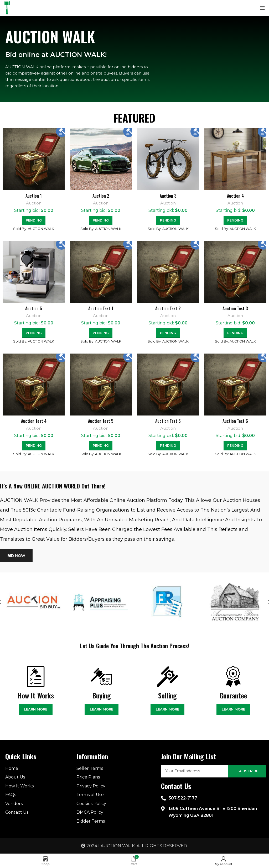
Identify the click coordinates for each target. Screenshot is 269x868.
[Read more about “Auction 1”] (34, 220)
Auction (34, 203)
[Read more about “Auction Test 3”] (235, 333)
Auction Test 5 (101, 421)
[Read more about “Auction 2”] (101, 220)
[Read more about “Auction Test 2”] (168, 333)
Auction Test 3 (235, 308)
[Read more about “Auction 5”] (34, 333)
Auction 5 (34, 308)
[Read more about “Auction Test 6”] (235, 446)
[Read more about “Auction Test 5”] (101, 446)
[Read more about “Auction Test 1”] (101, 333)
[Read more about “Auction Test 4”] (34, 446)
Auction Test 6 (235, 421)
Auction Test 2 (168, 308)
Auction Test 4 (34, 421)
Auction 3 (168, 196)
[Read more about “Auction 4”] (235, 220)
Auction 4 (235, 196)
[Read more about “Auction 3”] (168, 220)
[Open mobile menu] (262, 8)
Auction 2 (101, 196)
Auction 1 (34, 196)
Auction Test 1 (101, 308)
